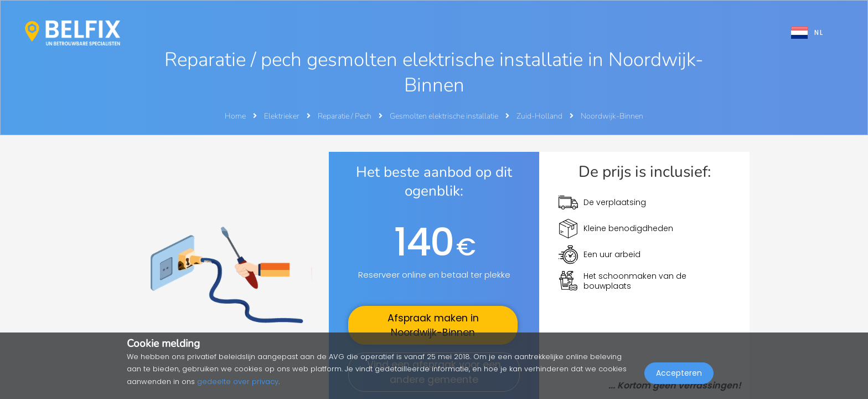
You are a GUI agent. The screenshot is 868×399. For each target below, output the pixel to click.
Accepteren (679, 375)
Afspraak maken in (433, 325)
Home (235, 116)
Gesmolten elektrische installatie (445, 116)
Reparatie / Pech (345, 116)
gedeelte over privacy (238, 382)
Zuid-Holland (540, 116)
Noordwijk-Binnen (612, 116)
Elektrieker (283, 116)
